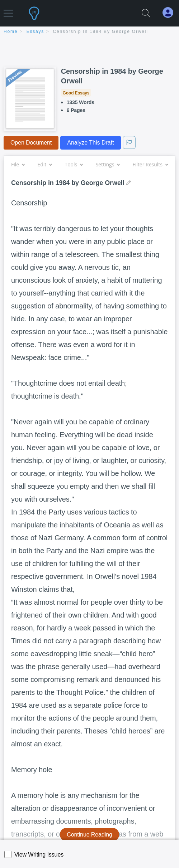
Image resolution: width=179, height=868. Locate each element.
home (11, 31)
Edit (44, 164)
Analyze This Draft (90, 143)
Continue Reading (89, 835)
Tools (74, 164)
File (18, 164)
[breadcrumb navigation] (89, 32)
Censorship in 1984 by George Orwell (101, 31)
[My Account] (171, 13)
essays (35, 31)
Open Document (31, 143)
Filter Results (150, 164)
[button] (8, 10)
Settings (107, 164)
